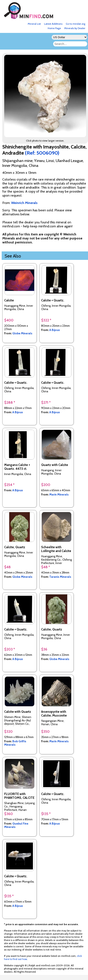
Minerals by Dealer (75, 28)
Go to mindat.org (76, 24)
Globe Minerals (22, 333)
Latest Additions (53, 24)
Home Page (54, 28)
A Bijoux (55, 330)
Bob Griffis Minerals (15, 743)
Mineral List (34, 24)
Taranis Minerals (60, 577)
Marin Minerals (59, 494)
